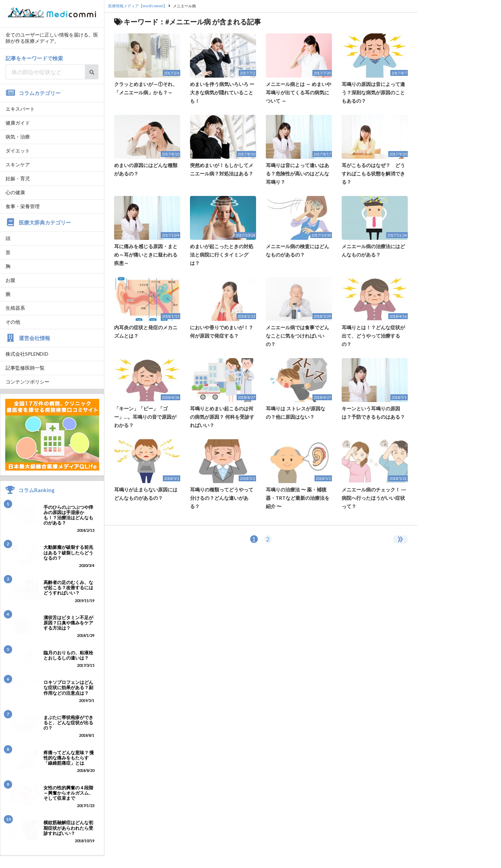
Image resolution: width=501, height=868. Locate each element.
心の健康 (15, 192)
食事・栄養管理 (23, 206)
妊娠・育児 (18, 178)
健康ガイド (18, 123)
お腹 (10, 280)
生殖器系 (15, 308)
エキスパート (20, 109)
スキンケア (18, 164)
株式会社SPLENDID (27, 354)
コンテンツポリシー (27, 382)
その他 (13, 322)
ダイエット (18, 151)
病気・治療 (18, 137)
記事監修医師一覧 (25, 368)
